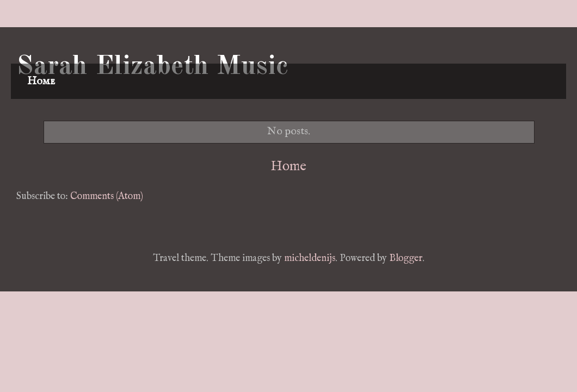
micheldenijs (310, 259)
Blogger (406, 259)
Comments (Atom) (107, 197)
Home (41, 81)
